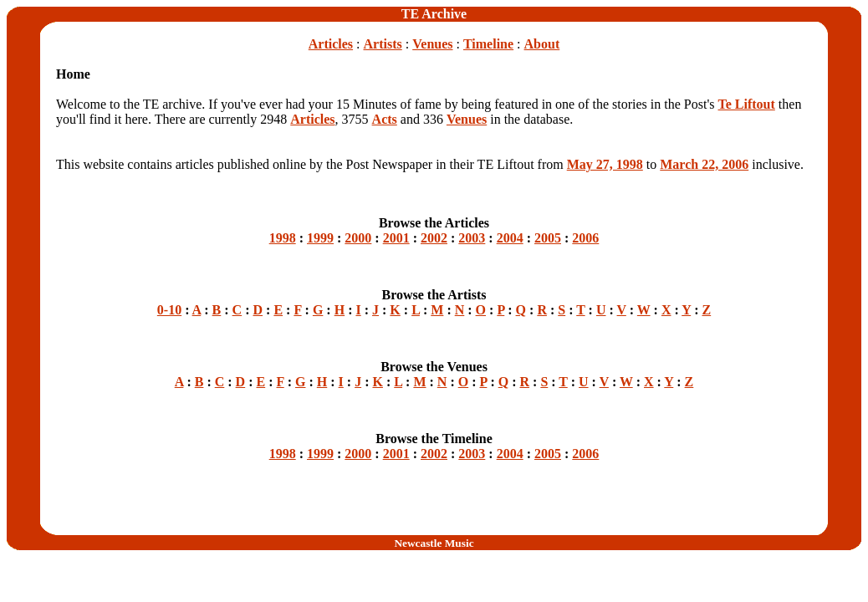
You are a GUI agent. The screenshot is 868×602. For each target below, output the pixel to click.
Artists (383, 44)
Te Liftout (747, 104)
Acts (385, 119)
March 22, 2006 (704, 164)
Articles (331, 44)
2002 (434, 238)
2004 (510, 238)
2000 (358, 238)
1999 (320, 238)
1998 (283, 238)
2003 (472, 238)
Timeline (488, 44)
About (542, 44)
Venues (432, 44)
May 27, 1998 (605, 164)
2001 (396, 238)
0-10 (169, 310)
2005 (548, 238)
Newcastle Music (434, 543)
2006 (585, 238)
